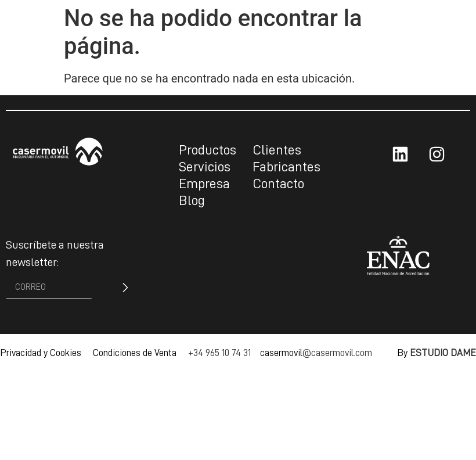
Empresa (204, 184)
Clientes (277, 150)
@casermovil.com (337, 353)
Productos (208, 150)
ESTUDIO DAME (443, 353)
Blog (192, 200)
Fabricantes (286, 167)
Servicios (205, 167)
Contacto (278, 184)
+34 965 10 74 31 (219, 353)
